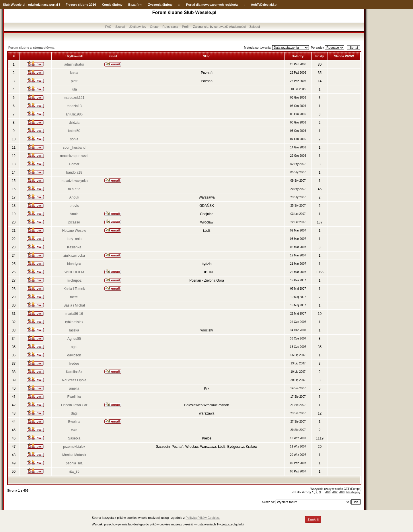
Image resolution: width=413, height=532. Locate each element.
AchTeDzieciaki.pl (264, 5)
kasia (74, 73)
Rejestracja (170, 27)
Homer (74, 164)
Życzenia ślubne (160, 5)
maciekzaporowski (74, 156)
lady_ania (74, 239)
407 (335, 492)
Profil (186, 27)
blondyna (74, 264)
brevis (74, 206)
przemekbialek (74, 447)
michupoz (74, 280)
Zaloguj (255, 27)
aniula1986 (74, 114)
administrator (74, 64)
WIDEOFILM (74, 272)
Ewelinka (74, 397)
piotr (74, 81)
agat (74, 347)
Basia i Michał (74, 305)
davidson (74, 355)
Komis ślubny (112, 5)
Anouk (74, 197)
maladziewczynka (74, 181)
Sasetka (74, 438)
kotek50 (74, 131)
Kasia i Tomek (74, 289)
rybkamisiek (74, 322)
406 (328, 492)
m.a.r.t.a (74, 189)
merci (74, 297)
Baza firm (135, 5)
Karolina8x (74, 372)
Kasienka (74, 247)
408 (342, 492)
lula (74, 89)
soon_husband (74, 148)
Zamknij (313, 519)
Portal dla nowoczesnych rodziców (212, 5)
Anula (74, 214)
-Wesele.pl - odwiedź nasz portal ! (35, 5)
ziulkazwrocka (74, 256)
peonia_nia (74, 463)
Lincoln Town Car (74, 405)
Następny (353, 492)
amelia (74, 388)
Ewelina (74, 422)
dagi (74, 413)
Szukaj (120, 27)
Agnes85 (74, 339)
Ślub (6, 5)
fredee (74, 364)
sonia (74, 139)
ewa (74, 430)
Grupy (154, 27)
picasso (74, 222)
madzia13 (74, 106)
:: (179, 5)
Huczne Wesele (74, 231)
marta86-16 (74, 314)
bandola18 (74, 172)
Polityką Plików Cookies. (203, 518)
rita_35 (74, 472)
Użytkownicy (137, 27)
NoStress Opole (74, 380)
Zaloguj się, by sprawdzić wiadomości (219, 27)
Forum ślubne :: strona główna (31, 48)
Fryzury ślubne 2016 (81, 5)
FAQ (108, 27)
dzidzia (74, 123)
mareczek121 (74, 98)
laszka (74, 330)
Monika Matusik (74, 455)
